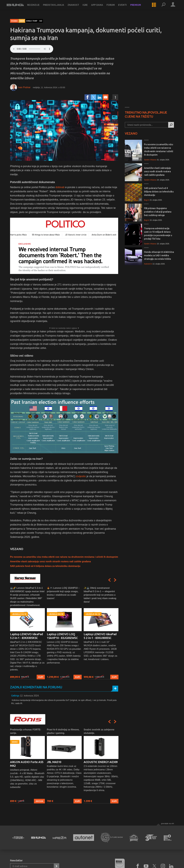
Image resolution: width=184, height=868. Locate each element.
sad (41, 21)
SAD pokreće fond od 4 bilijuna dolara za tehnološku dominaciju (45, 566)
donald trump (32, 21)
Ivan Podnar (24, 87)
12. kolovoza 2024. (30, 696)
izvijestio (81, 476)
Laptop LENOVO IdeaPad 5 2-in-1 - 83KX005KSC (27, 636)
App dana (101, 7)
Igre (89, 7)
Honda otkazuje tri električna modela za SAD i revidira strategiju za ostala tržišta (159, 255)
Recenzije (37, 7)
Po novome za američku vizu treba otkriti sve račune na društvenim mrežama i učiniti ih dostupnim (64, 557)
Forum (114, 7)
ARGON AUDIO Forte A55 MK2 (27, 764)
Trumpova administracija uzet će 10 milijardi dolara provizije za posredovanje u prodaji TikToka (158, 234)
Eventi (126, 7)
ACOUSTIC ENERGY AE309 (101, 762)
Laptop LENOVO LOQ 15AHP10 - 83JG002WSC (62, 636)
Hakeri (22, 21)
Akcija (39, 801)
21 (140, 159)
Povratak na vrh (167, 823)
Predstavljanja (57, 7)
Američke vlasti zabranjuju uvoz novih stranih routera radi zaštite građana (50, 561)
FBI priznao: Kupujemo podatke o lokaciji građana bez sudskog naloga (158, 212)
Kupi (41, 677)
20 (140, 200)
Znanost (77, 7)
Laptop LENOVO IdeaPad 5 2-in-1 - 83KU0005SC (100, 636)
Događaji (14, 21)
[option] (27, 633)
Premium (139, 7)
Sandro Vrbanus (150, 160)
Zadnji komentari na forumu (36, 687)
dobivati (60, 187)
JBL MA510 (54, 762)
